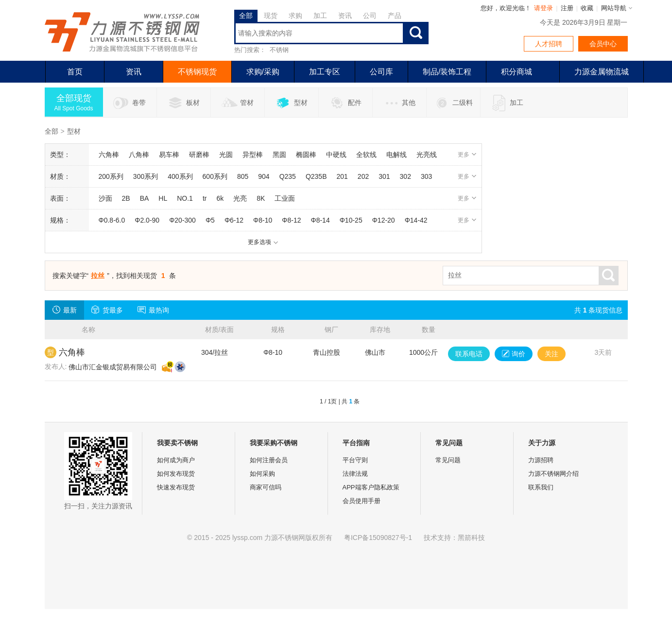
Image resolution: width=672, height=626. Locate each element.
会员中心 (603, 44)
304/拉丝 (215, 352)
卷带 (129, 103)
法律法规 (355, 474)
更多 (467, 155)
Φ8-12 (291, 220)
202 (363, 176)
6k (220, 198)
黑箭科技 (471, 538)
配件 (345, 103)
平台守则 (355, 460)
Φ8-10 (263, 220)
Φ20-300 (182, 220)
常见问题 (448, 460)
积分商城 (517, 72)
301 (384, 176)
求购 (295, 16)
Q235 (288, 176)
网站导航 (614, 8)
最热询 (153, 310)
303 (426, 176)
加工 (320, 16)
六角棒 (109, 155)
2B (126, 198)
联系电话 (469, 354)
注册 (567, 8)
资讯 (345, 16)
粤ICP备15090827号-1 (378, 538)
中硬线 (336, 155)
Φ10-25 (351, 220)
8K (261, 198)
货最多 (107, 310)
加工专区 (325, 72)
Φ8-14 (320, 220)
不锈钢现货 (197, 72)
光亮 (240, 198)
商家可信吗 (266, 487)
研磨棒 (199, 155)
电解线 (396, 155)
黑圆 (279, 155)
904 (264, 176)
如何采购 (262, 474)
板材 (183, 103)
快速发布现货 (176, 487)
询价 (514, 354)
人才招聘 (549, 44)
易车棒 (169, 155)
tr (205, 198)
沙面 (105, 198)
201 (342, 176)
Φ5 (210, 220)
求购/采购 (263, 72)
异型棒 (253, 155)
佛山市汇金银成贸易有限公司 (113, 367)
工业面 (285, 198)
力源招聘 (541, 460)
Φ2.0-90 (147, 220)
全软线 (366, 155)
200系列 (111, 176)
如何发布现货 (176, 474)
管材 (237, 103)
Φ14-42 (416, 220)
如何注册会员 (269, 460)
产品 (395, 16)
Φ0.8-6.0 (112, 220)
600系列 (215, 176)
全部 (246, 16)
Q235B (316, 176)
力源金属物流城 (602, 72)
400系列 (180, 176)
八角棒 (139, 155)
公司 (370, 16)
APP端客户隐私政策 (371, 487)
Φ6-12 (234, 220)
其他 (399, 103)
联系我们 (541, 487)
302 (405, 176)
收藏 (587, 8)
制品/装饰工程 (447, 72)
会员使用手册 (362, 501)
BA (145, 198)
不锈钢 (279, 50)
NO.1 (185, 198)
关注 (551, 354)
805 (243, 176)
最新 (64, 310)
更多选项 (263, 242)
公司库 (381, 72)
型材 (291, 103)
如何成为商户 (176, 460)
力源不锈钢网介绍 (553, 474)
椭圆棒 (306, 155)
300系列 (146, 176)
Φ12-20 (384, 220)
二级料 (453, 103)
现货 (271, 16)
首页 (75, 72)
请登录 (543, 8)
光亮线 (427, 155)
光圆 (226, 155)
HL (163, 198)
